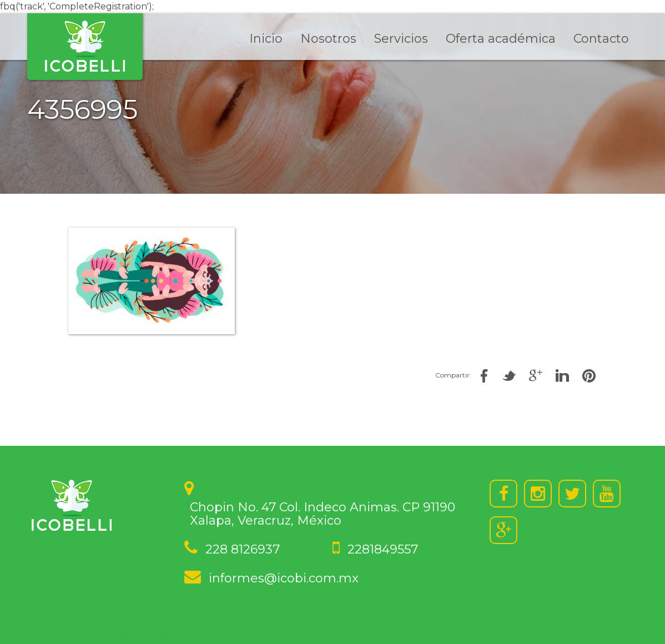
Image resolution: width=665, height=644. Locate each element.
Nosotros (328, 39)
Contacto (601, 39)
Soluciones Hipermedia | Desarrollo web (89, 637)
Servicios (401, 39)
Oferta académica (501, 39)
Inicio (266, 39)
